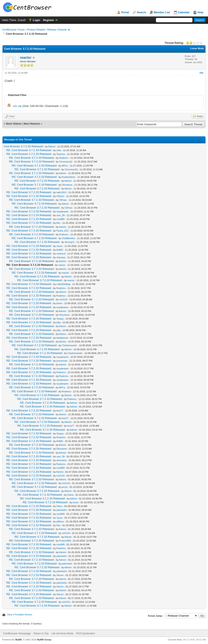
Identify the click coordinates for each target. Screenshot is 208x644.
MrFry (65, 166)
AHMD (60, 250)
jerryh (65, 487)
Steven (60, 575)
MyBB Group (44, 640)
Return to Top (41, 633)
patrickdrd (61, 510)
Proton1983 (65, 541)
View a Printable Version (20, 615)
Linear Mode (197, 48)
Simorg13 (69, 242)
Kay (58, 525)
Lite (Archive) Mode (62, 633)
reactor (26, 58)
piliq (58, 322)
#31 (201, 73)
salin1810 (61, 192)
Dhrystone (67, 185)
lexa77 (60, 411)
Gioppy (60, 319)
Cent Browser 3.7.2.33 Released (23, 146)
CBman (60, 196)
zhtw (59, 150)
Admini (52, 146)
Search (141, 12)
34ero (59, 506)
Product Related (36, 30)
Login (36, 20)
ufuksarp (61, 257)
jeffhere (60, 522)
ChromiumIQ (66, 162)
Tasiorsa (61, 154)
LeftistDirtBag (63, 284)
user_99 (61, 215)
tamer (59, 303)
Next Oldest (14, 124)
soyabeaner (62, 212)
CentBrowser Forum (13, 30)
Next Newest (32, 124)
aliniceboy (61, 460)
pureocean (62, 361)
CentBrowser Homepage (17, 633)
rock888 (60, 219)
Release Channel (57, 30)
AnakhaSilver (69, 177)
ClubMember (68, 238)
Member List (162, 12)
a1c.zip (17, 106)
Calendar (184, 12)
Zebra (70, 495)
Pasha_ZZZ (62, 231)
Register (49, 20)
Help (200, 12)
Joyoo (59, 246)
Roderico (64, 158)
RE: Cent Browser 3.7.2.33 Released (29, 150)
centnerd (61, 254)
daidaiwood (62, 338)
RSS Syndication (86, 633)
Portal (125, 12)
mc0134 (63, 299)
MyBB (18, 640)
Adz (58, 223)
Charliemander (69, 345)
